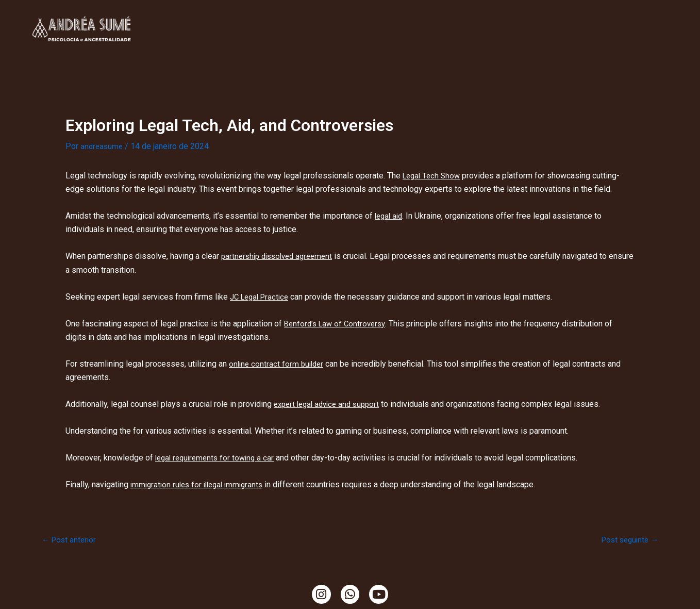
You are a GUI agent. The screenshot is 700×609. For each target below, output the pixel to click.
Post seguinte (628, 540)
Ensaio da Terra (492, 17)
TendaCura (326, 17)
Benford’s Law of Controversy (337, 324)
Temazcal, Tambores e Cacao (592, 17)
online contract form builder (278, 364)
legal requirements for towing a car (218, 458)
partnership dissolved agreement (281, 256)
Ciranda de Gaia (436, 40)
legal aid (390, 216)
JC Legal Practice (262, 297)
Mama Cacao (366, 40)
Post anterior (70, 540)
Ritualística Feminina (404, 17)
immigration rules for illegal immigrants (201, 484)
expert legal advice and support (330, 404)
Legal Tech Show (433, 176)
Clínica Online (188, 17)
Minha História (261, 17)
